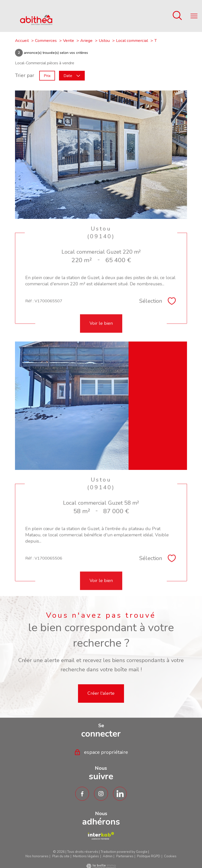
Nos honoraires (37, 856)
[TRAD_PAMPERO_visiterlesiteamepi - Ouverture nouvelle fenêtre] (101, 836)
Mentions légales (86, 856)
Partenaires (125, 856)
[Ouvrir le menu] (194, 16)
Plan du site (61, 856)
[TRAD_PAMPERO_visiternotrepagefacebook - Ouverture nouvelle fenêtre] (82, 794)
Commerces (46, 41)
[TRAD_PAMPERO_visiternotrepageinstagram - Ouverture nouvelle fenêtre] (101, 794)
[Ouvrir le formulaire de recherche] (177, 16)
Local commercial (132, 41)
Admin (108, 856)
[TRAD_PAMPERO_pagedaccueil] (36, 23)
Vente (68, 41)
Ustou (104, 41)
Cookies (170, 856)
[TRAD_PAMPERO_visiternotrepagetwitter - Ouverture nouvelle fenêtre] (120, 794)
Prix (47, 76)
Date (72, 76)
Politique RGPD (149, 856)
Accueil (22, 41)
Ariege (86, 41)
